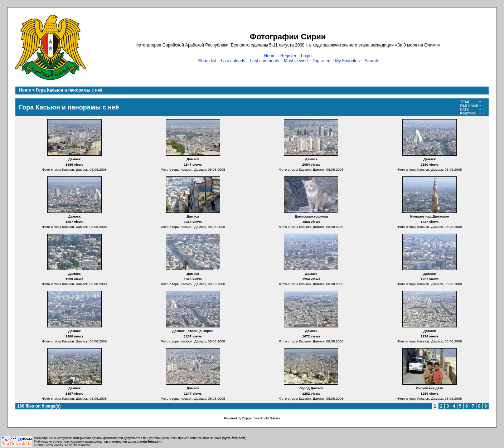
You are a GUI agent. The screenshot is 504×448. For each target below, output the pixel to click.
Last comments (264, 61)
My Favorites (347, 61)
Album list (207, 61)
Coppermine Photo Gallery (261, 418)
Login (306, 56)
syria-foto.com (234, 438)
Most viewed (296, 61)
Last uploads (233, 61)
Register (288, 56)
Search (371, 61)
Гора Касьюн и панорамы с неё (69, 90)
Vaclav (58, 445)
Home (270, 56)
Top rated (321, 61)
